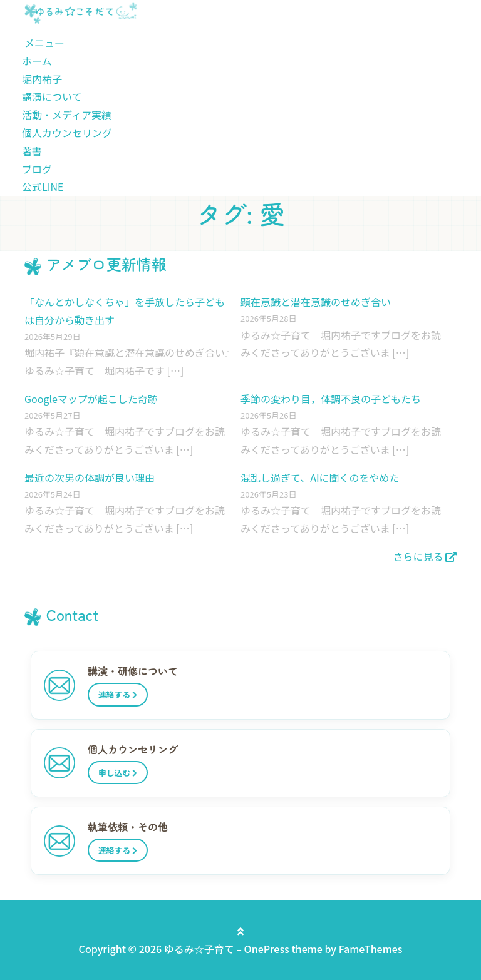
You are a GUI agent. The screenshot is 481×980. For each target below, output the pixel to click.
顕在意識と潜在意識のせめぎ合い (316, 302)
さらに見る (425, 556)
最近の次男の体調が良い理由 (90, 477)
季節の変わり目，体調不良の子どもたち (331, 399)
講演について (52, 96)
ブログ (37, 169)
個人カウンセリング (67, 133)
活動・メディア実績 (67, 115)
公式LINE (43, 186)
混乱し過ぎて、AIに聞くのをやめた (320, 477)
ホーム (37, 61)
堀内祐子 (42, 79)
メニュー (44, 43)
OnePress (267, 949)
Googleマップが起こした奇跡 (91, 399)
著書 (32, 151)
